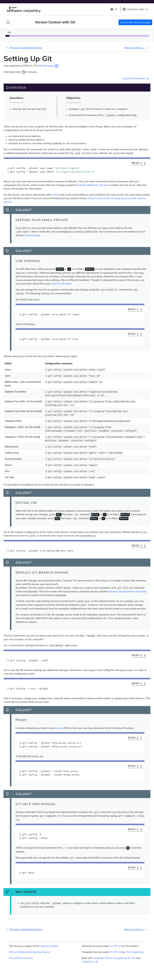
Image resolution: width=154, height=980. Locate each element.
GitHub (82, 185)
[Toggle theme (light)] (114, 9)
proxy (59, 728)
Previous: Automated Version (24, 48)
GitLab (103, 185)
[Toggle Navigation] (8, 22)
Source (47, 952)
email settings (32, 235)
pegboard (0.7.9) (125, 958)
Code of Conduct (49, 946)
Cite (11, 958)
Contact (20, 958)
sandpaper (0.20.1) (104, 958)
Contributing (34, 952)
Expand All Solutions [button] (136, 79)
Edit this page (49, 66)
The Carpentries (135, 952)
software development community (127, 591)
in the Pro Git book (61, 284)
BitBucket (92, 185)
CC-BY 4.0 (116, 946)
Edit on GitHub (17, 952)
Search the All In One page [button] (135, 22)
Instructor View (136, 9)
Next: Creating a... (136, 48)
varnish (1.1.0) (90, 962)
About (29, 958)
